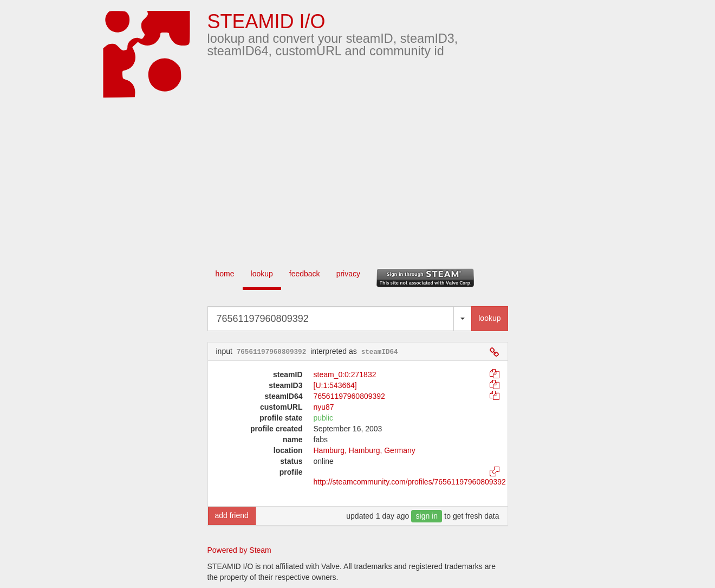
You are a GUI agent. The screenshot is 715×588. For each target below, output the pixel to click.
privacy (348, 274)
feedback (305, 274)
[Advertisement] (374, 179)
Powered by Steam (239, 550)
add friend (232, 515)
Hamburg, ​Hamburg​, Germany (365, 450)
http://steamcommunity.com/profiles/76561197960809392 (410, 482)
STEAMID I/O (266, 21)
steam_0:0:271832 (345, 374)
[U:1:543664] (335, 385)
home (225, 274)
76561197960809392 (349, 396)
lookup (262, 274)
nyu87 (324, 407)
